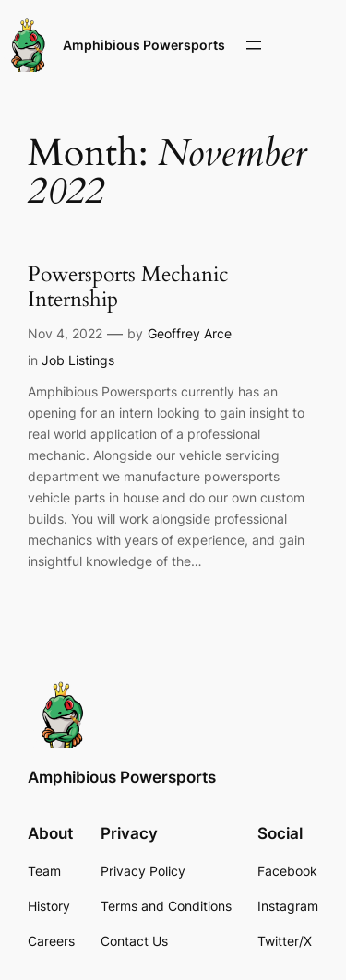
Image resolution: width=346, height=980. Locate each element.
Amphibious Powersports (144, 45)
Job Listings (78, 360)
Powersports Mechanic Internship (128, 288)
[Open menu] (254, 45)
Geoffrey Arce (190, 333)
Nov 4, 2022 (65, 333)
